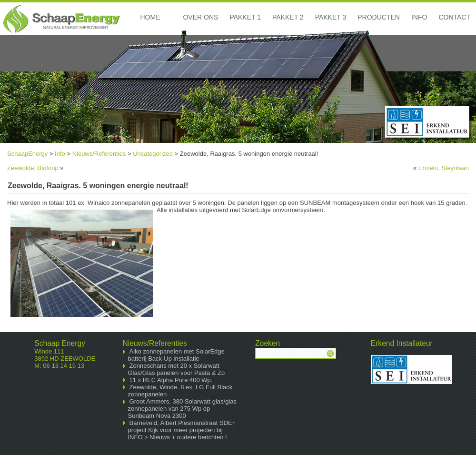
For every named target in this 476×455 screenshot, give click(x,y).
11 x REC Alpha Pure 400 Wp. (171, 380)
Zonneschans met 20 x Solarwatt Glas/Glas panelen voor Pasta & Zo (177, 369)
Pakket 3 (331, 17)
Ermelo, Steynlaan (444, 168)
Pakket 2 (288, 17)
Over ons (200, 17)
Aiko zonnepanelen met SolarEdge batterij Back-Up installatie (176, 355)
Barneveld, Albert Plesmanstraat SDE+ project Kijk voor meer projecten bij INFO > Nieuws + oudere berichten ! (182, 430)
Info (419, 17)
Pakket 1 (245, 17)
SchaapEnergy (27, 154)
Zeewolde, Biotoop (33, 168)
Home (150, 17)
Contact (454, 17)
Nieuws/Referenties (99, 154)
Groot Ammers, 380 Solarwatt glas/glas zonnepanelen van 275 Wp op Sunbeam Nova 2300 (183, 409)
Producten (379, 17)
